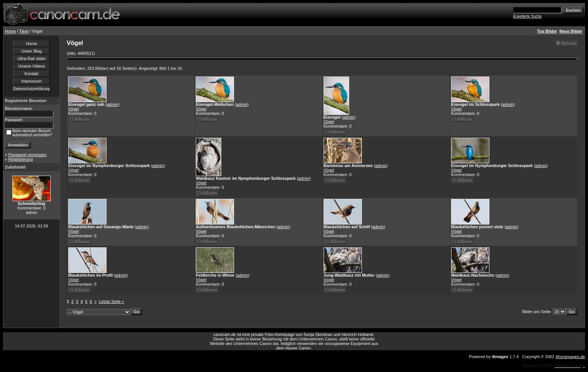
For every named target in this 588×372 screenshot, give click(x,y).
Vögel (73, 109)
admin (112, 104)
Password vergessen (27, 155)
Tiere (24, 31)
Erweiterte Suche (527, 16)
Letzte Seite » (112, 301)
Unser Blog (31, 51)
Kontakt (31, 74)
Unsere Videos (31, 66)
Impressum (31, 81)
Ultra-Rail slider (31, 59)
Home (10, 31)
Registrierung (20, 159)
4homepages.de (570, 357)
